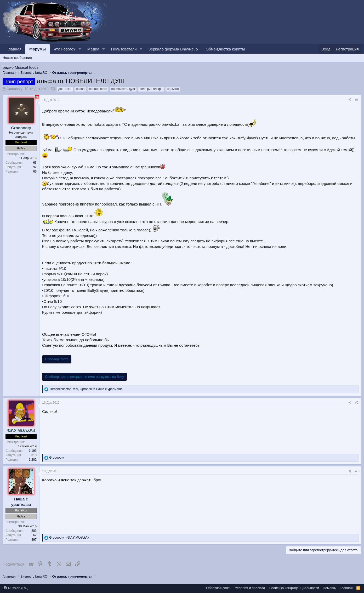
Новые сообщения (17, 58)
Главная (14, 49)
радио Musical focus (21, 67)
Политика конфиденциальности (294, 588)
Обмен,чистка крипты (225, 49)
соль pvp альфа (151, 89)
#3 (357, 471)
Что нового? (65, 49)
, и (86, 389)
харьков (173, 89)
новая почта (98, 89)
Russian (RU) (16, 588)
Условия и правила (250, 588)
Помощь (329, 588)
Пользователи (124, 49)
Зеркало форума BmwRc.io (173, 49)
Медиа (93, 49)
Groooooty (15, 89)
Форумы (38, 49)
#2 (357, 403)
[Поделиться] (350, 100)
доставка (65, 89)
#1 (357, 100)
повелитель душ (123, 89)
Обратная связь (219, 588)
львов (80, 89)
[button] (80, 49)
